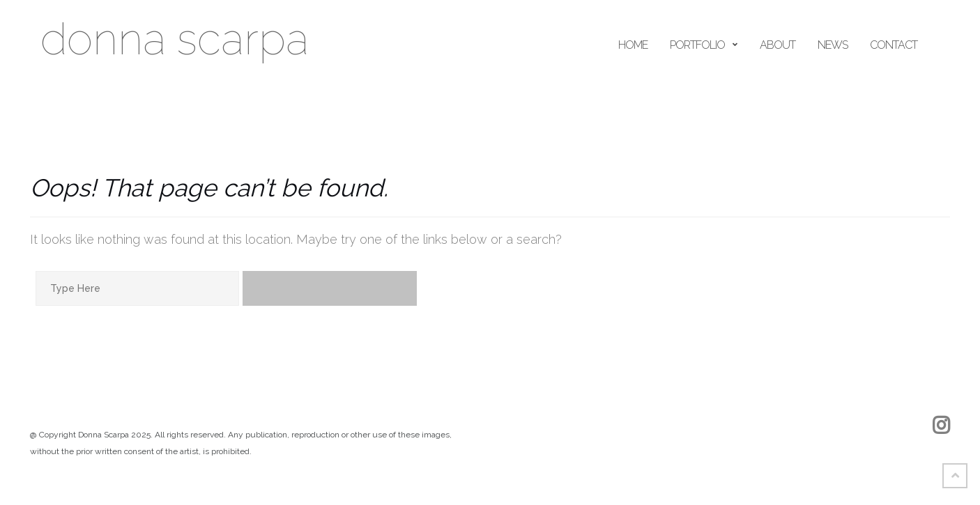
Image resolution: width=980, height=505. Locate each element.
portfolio (697, 45)
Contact (894, 45)
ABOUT (778, 45)
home (633, 45)
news (833, 45)
